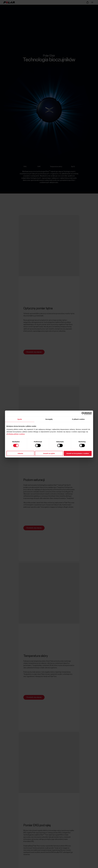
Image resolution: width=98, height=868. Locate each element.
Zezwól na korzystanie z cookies (78, 453)
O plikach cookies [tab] (78, 419)
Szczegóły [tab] (49, 419)
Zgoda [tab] (20, 419)
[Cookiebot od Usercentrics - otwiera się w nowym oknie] (83, 414)
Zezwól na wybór (49, 453)
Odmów (20, 453)
